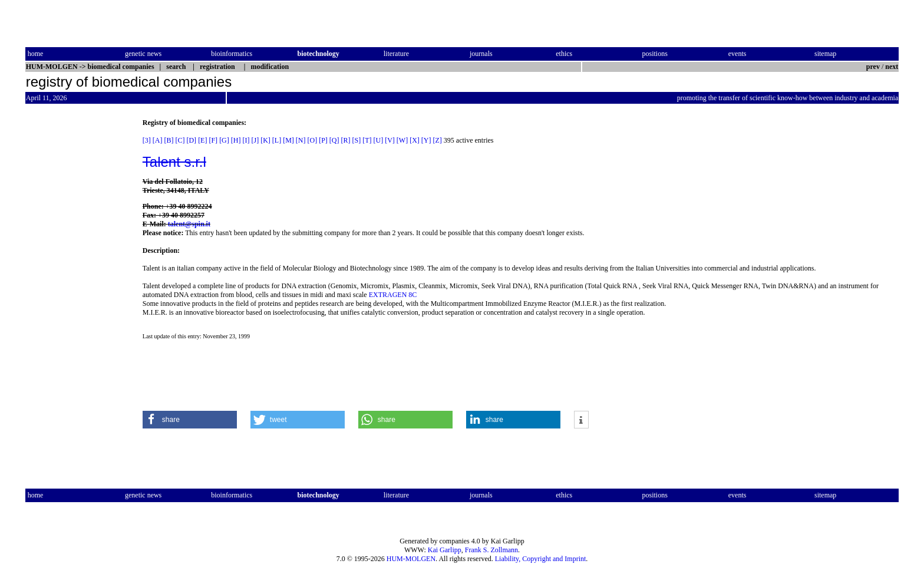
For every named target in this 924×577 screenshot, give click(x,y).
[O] (312, 140)
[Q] (334, 140)
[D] (191, 140)
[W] (402, 140)
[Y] (426, 140)
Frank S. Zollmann (491, 550)
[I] (246, 140)
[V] (390, 140)
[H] (236, 140)
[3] (147, 140)
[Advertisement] (75, 295)
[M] (288, 140)
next (892, 67)
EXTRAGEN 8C (393, 295)
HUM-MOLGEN (411, 559)
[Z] (438, 140)
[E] (202, 140)
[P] (323, 140)
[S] (357, 140)
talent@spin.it (189, 224)
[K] (265, 140)
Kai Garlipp (445, 550)
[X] (415, 140)
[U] (379, 140)
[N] (301, 140)
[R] (346, 140)
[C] (180, 140)
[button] (190, 420)
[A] (158, 140)
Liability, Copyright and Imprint (541, 559)
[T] (367, 140)
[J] (255, 140)
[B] (169, 140)
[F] (213, 140)
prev (873, 67)
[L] (277, 140)
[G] (224, 140)
